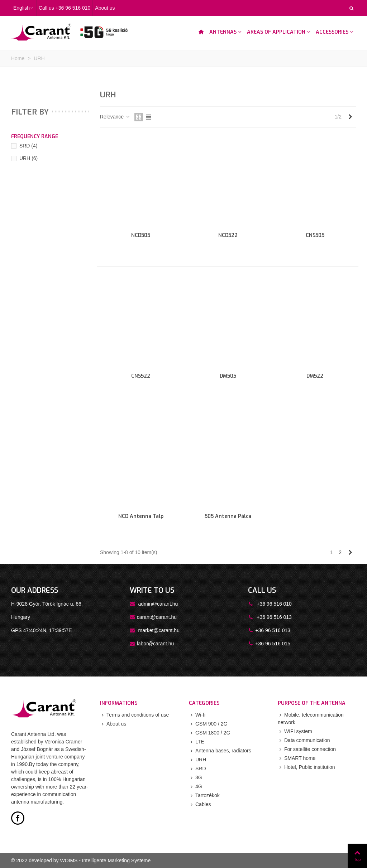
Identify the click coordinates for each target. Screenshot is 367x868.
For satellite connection (307, 749)
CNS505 (315, 235)
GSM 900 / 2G (208, 724)
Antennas (223, 32)
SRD (28, 146)
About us (113, 724)
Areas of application (276, 32)
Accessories (332, 32)
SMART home (297, 758)
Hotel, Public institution (306, 767)
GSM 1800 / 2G (209, 733)
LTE (197, 742)
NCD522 (228, 235)
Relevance (115, 117)
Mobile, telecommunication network (311, 718)
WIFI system (295, 731)
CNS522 (141, 376)
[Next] (350, 117)
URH (28, 158)
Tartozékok (204, 796)
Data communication (304, 740)
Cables (200, 804)
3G (196, 778)
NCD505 (141, 235)
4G (196, 787)
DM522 (315, 376)
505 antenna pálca (228, 516)
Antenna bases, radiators (220, 751)
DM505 (228, 376)
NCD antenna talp (141, 516)
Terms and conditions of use (134, 715)
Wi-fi (197, 715)
